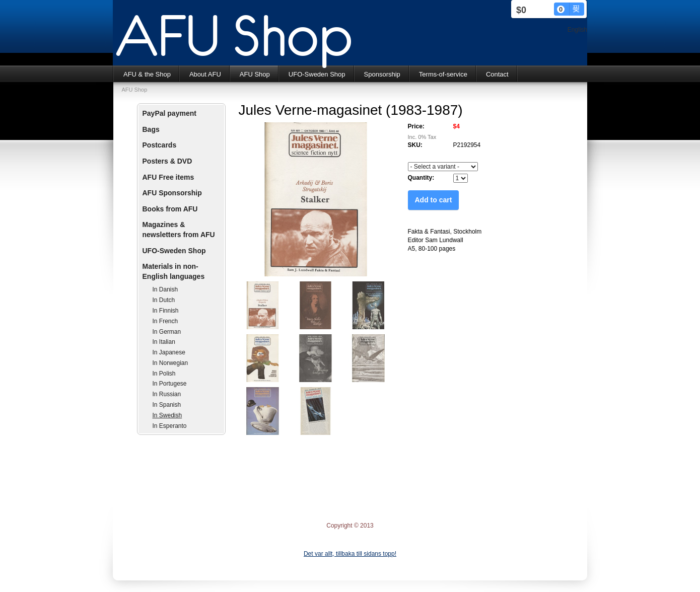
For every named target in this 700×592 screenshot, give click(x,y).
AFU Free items (168, 177)
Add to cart (434, 200)
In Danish (165, 289)
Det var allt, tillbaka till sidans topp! (350, 554)
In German (167, 332)
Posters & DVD (167, 161)
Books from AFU (170, 209)
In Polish (164, 374)
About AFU (205, 74)
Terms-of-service (443, 74)
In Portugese (170, 384)
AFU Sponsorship (172, 193)
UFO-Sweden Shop (317, 74)
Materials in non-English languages (174, 271)
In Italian (164, 342)
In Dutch (164, 300)
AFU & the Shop (147, 74)
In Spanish (167, 405)
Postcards (160, 145)
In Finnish (166, 311)
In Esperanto (170, 426)
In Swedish (167, 415)
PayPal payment (169, 113)
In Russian (167, 394)
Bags (151, 129)
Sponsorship (382, 74)
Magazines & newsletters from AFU (179, 230)
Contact (497, 74)
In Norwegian (170, 363)
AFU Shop (255, 74)
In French (165, 321)
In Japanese (169, 352)
